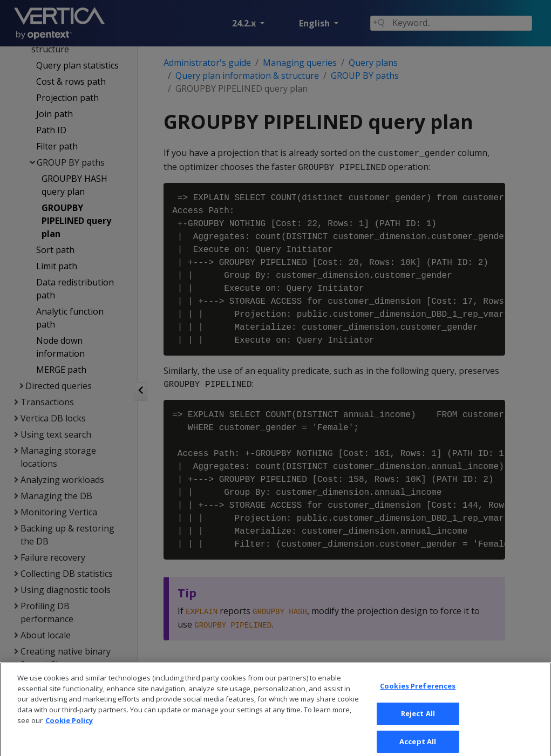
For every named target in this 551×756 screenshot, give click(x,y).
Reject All (418, 723)
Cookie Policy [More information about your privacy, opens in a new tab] (69, 729)
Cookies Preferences (418, 695)
